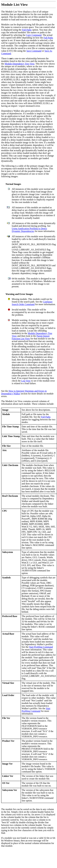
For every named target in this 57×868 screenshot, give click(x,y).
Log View (26, 381)
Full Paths (27, 30)
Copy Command (34, 35)
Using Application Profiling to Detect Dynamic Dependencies (29, 230)
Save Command (34, 51)
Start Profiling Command (41, 647)
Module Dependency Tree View (20, 64)
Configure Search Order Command (32, 303)
